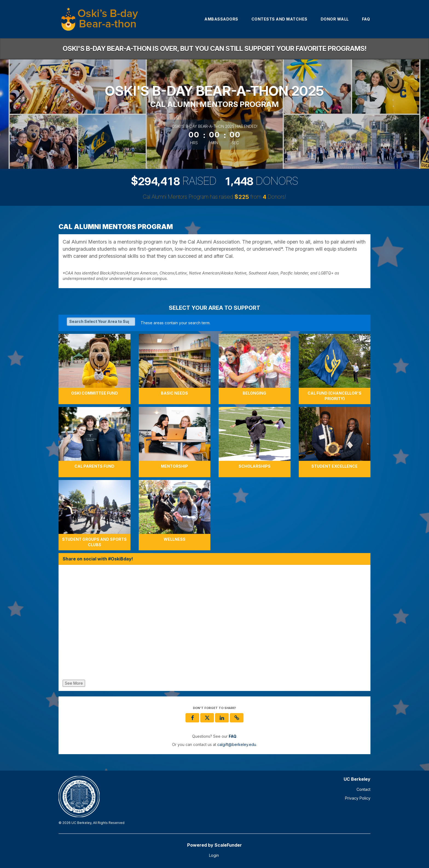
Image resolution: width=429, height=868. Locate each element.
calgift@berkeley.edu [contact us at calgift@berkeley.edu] (237, 744)
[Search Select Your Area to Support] (101, 322)
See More (74, 683)
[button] (237, 718)
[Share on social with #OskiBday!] (215, 624)
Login (214, 855)
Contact (363, 789)
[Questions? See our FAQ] (233, 736)
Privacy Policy (358, 798)
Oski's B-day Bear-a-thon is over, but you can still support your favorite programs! (215, 49)
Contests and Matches (279, 19)
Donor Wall (335, 19)
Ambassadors (221, 19)
